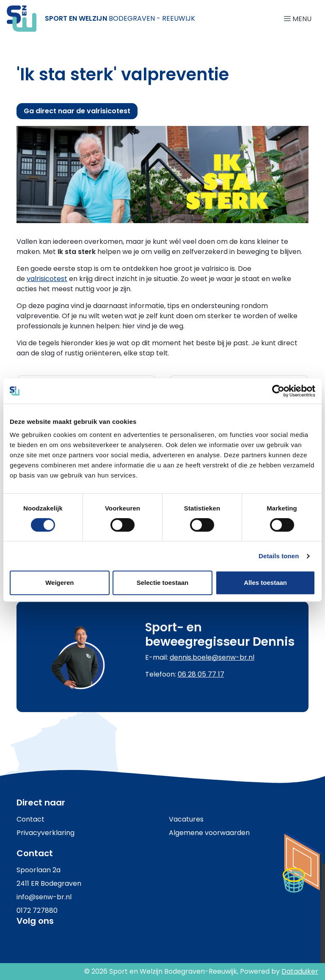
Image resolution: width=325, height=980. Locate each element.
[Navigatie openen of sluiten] (299, 18)
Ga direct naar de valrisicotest (77, 111)
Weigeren (59, 583)
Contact (30, 819)
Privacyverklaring (45, 833)
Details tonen (279, 556)
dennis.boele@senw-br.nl (212, 657)
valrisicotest (47, 279)
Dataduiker (300, 971)
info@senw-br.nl (44, 897)
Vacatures (186, 819)
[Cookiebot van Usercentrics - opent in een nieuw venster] (278, 391)
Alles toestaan (265, 583)
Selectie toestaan (163, 583)
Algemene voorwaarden (209, 833)
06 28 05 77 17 (201, 674)
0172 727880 (37, 910)
